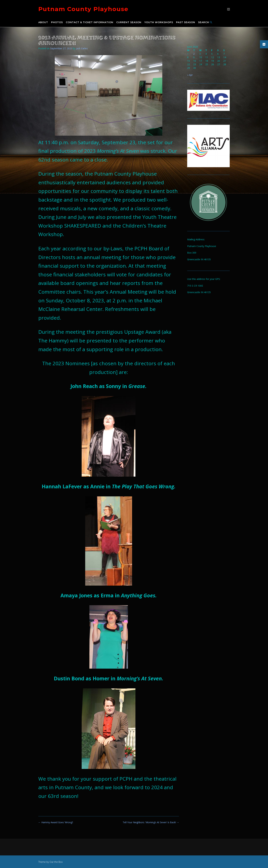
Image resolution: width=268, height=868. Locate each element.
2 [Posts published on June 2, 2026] (194, 54)
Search (205, 22)
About (43, 22)
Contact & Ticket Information (90, 22)
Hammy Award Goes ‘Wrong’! (56, 822)
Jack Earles (82, 48)
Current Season (129, 22)
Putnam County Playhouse (83, 9)
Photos (57, 22)
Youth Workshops (159, 22)
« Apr (190, 75)
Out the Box (56, 862)
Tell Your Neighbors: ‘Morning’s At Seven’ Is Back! (151, 822)
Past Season (186, 22)
